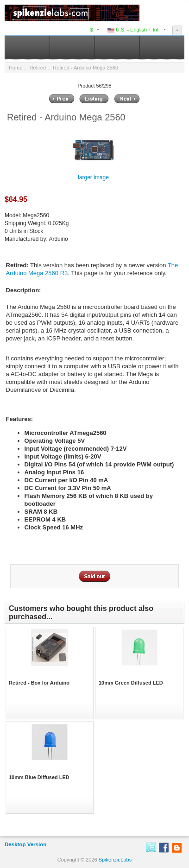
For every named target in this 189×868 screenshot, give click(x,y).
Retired (38, 68)
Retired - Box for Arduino (39, 683)
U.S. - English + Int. (134, 30)
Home (16, 68)
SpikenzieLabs (115, 860)
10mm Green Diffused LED (131, 683)
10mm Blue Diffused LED (39, 777)
